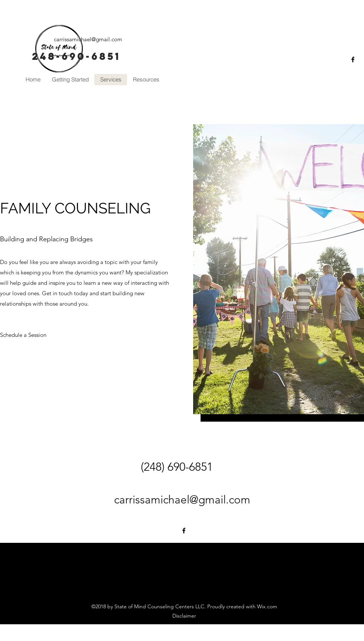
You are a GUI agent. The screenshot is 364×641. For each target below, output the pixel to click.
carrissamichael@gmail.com (88, 39)
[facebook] (353, 59)
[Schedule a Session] (24, 335)
